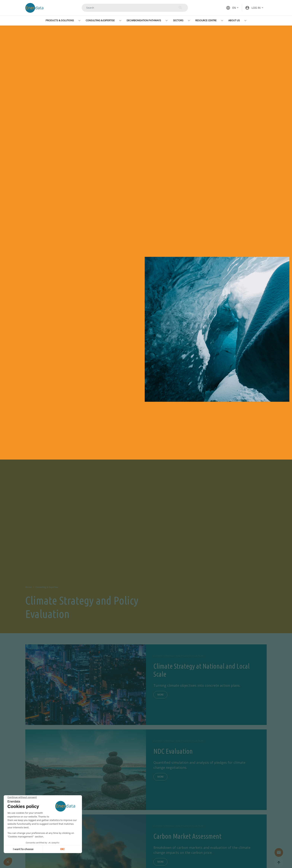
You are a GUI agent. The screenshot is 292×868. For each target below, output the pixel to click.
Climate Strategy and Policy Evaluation (178, 656)
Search (180, 8)
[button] (254, 8)
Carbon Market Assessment (187, 836)
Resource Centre (206, 20)
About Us (234, 20)
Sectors (178, 20)
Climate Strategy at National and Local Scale (201, 670)
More (160, 695)
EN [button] (231, 8)
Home (28, 587)
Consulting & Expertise (100, 20)
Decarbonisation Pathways (144, 20)
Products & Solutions (60, 20)
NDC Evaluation (173, 751)
